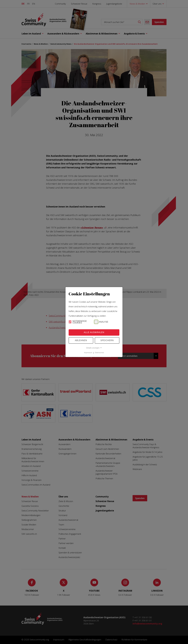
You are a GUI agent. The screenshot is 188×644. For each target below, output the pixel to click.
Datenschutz (99, 353)
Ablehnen (81, 340)
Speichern (107, 340)
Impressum (88, 353)
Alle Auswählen (94, 332)
